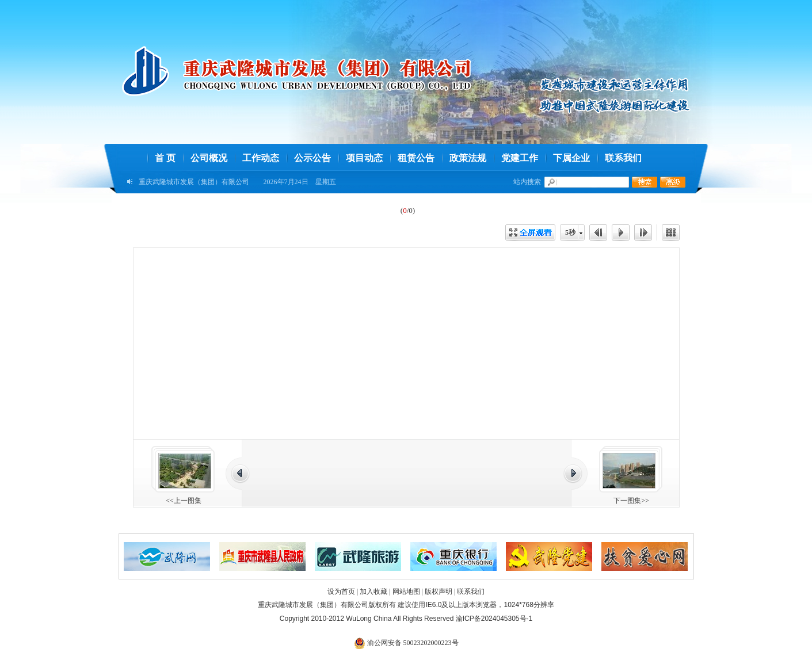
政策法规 (468, 158)
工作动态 (261, 158)
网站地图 (406, 592)
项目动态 (364, 158)
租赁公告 (416, 158)
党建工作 (520, 158)
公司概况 (209, 158)
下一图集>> (631, 501)
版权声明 (439, 592)
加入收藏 (373, 592)
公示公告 (312, 158)
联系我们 (623, 158)
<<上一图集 (184, 501)
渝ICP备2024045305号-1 (494, 619)
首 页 (165, 158)
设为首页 (341, 592)
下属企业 (571, 158)
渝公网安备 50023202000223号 (406, 643)
